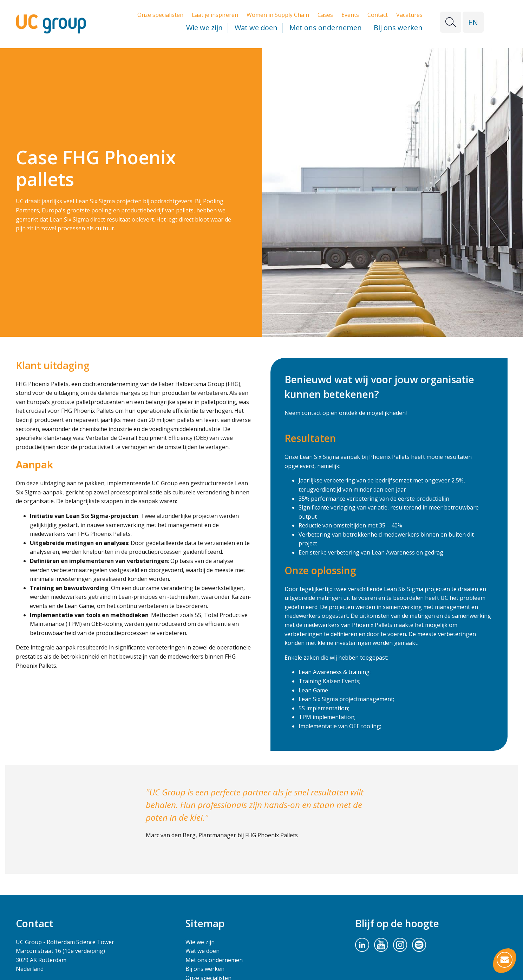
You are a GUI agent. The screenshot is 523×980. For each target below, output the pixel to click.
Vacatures (409, 15)
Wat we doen (256, 28)
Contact (378, 15)
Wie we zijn (204, 28)
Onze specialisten (160, 15)
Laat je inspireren (215, 15)
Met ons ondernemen (326, 28)
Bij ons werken (398, 28)
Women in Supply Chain (278, 15)
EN (473, 22)
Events (350, 15)
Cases (325, 15)
